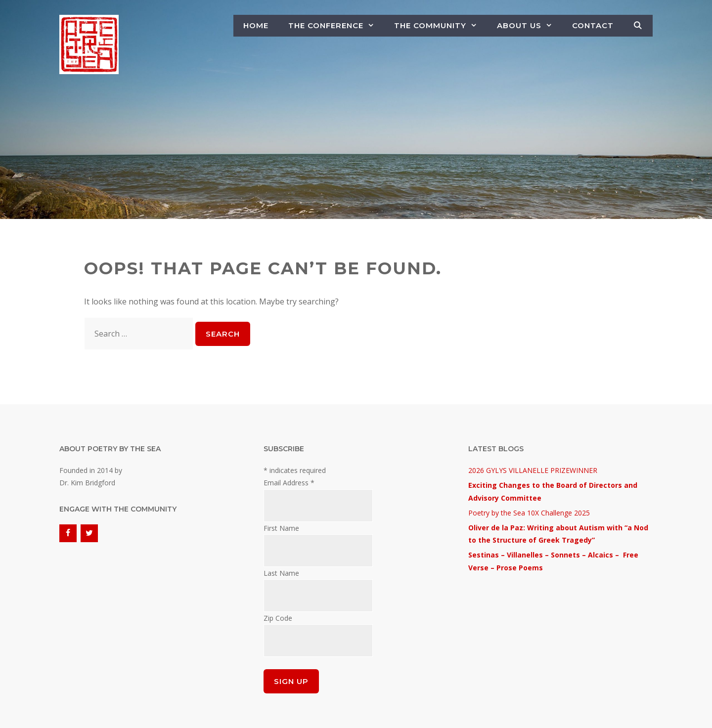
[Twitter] (89, 533)
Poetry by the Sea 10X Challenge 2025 (529, 513)
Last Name (281, 573)
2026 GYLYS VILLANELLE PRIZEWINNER (533, 470)
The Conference (336, 26)
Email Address (289, 483)
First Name (281, 528)
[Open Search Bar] (638, 26)
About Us (530, 26)
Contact (593, 25)
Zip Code (278, 618)
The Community (441, 26)
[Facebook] (68, 533)
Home (256, 25)
